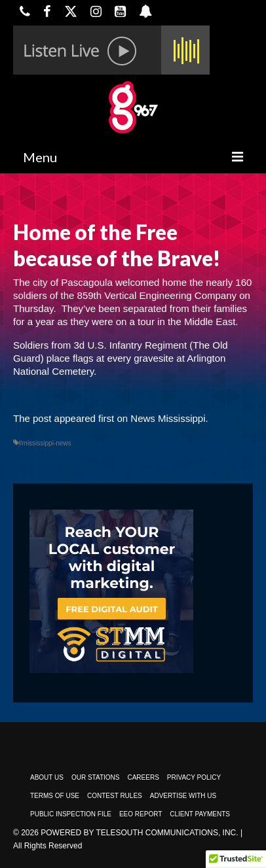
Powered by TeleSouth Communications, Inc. (139, 833)
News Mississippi (168, 418)
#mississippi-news (45, 443)
